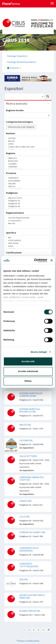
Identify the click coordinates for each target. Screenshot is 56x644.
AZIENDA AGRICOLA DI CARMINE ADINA (31, 395)
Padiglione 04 (28, 206)
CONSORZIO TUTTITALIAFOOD (29, 565)
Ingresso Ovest (28, 198)
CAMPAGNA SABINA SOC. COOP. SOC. (32, 479)
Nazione (10, 133)
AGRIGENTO (28, 178)
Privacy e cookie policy (28, 641)
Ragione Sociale (15, 110)
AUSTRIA (28, 138)
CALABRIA (28, 164)
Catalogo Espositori (17, 56)
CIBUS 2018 (16, 40)
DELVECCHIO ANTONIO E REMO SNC (32, 596)
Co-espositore (28, 221)
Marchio (28, 223)
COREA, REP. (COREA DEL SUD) (28, 147)
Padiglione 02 (28, 201)
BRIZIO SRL (25, 425)
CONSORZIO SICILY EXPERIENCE (29, 549)
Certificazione (14, 253)
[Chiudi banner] (52, 260)
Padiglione (12, 193)
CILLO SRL (25, 517)
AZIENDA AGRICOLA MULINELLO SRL (30, 410)
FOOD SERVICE (28, 240)
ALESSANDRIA (28, 181)
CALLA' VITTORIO (28, 456)
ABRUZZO (28, 158)
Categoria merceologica (19, 122)
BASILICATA (28, 161)
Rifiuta (28, 381)
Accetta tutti (28, 361)
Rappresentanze (15, 213)
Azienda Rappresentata (28, 218)
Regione (11, 153)
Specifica (11, 233)
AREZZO (28, 186)
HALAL (28, 246)
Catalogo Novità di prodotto (21, 62)
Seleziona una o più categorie (21, 127)
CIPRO (28, 144)
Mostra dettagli (39, 352)
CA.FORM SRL (26, 440)
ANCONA (28, 184)
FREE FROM (28, 243)
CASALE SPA (25, 501)
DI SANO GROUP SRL (30, 611)
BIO (28, 238)
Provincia (11, 173)
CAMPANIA (28, 167)
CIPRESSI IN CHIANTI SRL (32, 532)
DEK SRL (24, 579)
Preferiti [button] (14, 68)
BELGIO (28, 141)
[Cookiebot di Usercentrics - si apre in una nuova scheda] (35, 260)
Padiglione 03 (28, 204)
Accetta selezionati (28, 371)
